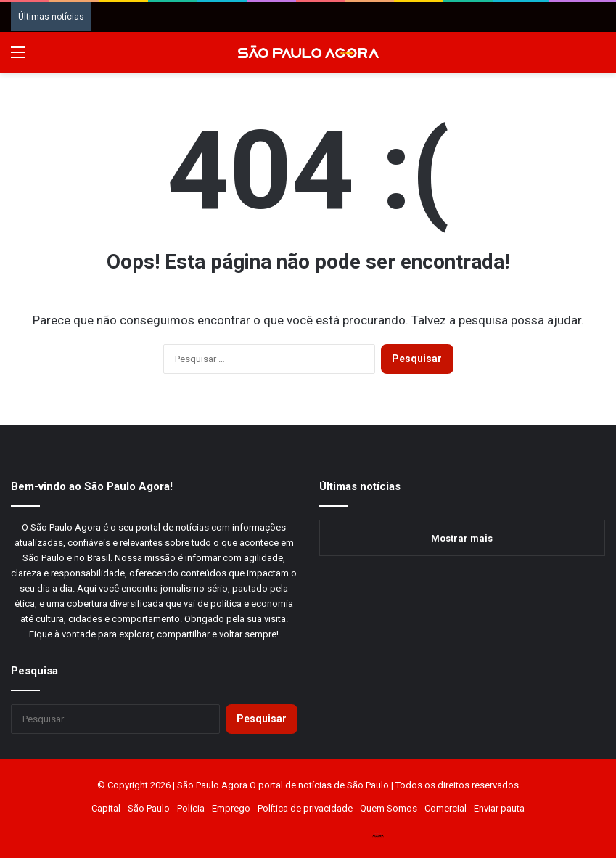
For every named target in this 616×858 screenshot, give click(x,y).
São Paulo (149, 808)
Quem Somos (389, 808)
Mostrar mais (462, 538)
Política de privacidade (305, 808)
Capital (106, 808)
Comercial (445, 808)
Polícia (191, 808)
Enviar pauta (499, 808)
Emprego (231, 808)
